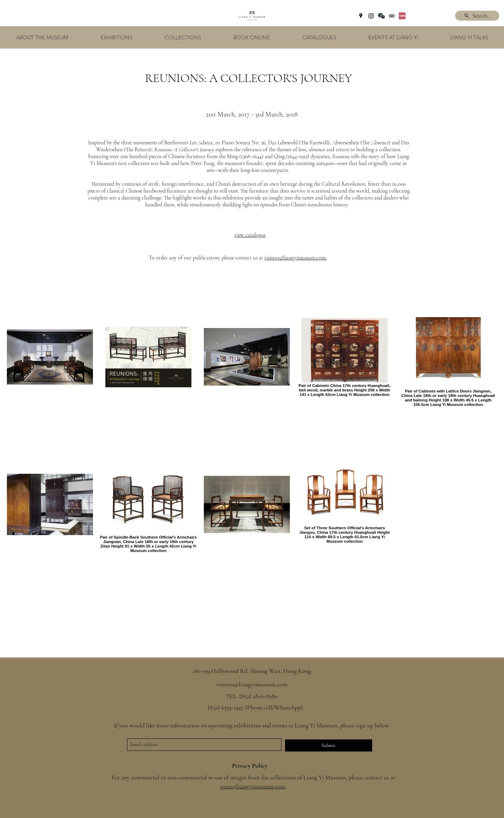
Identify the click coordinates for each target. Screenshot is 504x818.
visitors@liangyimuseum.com (295, 258)
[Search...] (477, 16)
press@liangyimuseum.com (253, 786)
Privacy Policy (250, 766)
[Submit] (329, 745)
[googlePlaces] (361, 16)
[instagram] (371, 16)
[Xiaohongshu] (402, 16)
